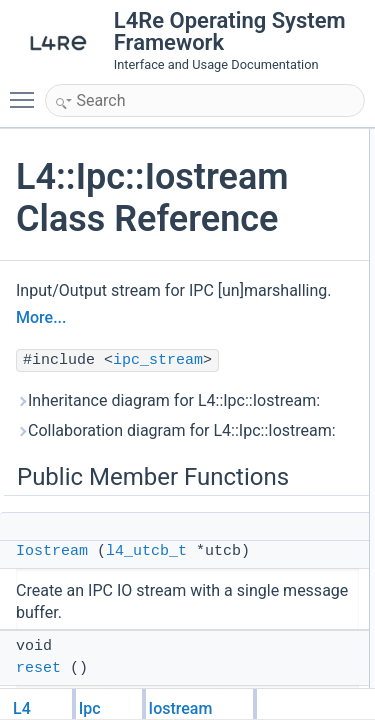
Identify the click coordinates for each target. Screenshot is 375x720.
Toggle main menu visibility (27, 91)
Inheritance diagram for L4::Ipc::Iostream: (168, 400)
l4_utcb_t (146, 551)
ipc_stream (158, 360)
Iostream (52, 551)
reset (38, 668)
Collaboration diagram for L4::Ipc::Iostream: (176, 430)
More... (41, 317)
